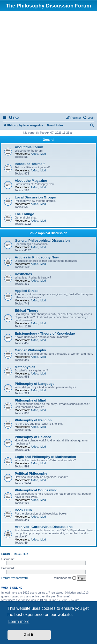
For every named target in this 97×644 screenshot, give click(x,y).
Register (21, 554)
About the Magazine (31, 181)
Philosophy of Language (35, 384)
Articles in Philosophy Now (37, 257)
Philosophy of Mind (31, 400)
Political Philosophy (31, 473)
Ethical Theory (27, 311)
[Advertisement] (48, 62)
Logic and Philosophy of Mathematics (45, 457)
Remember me (64, 578)
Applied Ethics (27, 291)
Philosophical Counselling (36, 490)
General (48, 140)
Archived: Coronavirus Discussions (44, 527)
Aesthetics (23, 274)
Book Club (23, 510)
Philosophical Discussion (48, 233)
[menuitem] (14, 118)
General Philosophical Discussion (42, 241)
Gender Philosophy (30, 350)
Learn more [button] (19, 621)
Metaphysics (25, 367)
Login (6, 554)
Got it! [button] (29, 635)
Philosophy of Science (33, 437)
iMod (43, 154)
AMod (35, 154)
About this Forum (29, 147)
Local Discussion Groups (35, 197)
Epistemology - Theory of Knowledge (45, 333)
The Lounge (24, 214)
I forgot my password (14, 578)
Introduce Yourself (30, 164)
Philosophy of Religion (33, 420)
